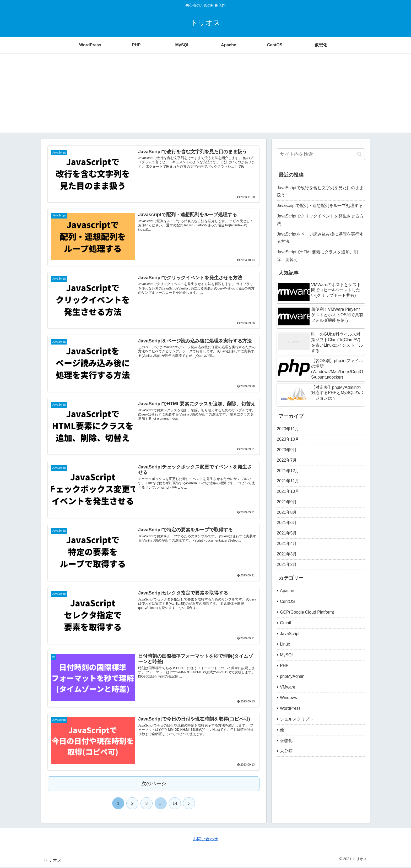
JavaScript (290, 634)
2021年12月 (288, 471)
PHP (284, 666)
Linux (285, 644)
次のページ (154, 785)
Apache (287, 591)
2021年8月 (287, 512)
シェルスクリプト (297, 719)
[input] (321, 154)
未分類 (286, 751)
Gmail (285, 623)
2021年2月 (287, 564)
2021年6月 (287, 523)
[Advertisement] (206, 96)
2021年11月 (288, 481)
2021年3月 (287, 554)
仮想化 (286, 741)
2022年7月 (287, 460)
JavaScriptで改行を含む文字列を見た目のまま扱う (320, 192)
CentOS (287, 601)
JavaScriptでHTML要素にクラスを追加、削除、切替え (317, 256)
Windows (288, 698)
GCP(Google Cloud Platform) (307, 612)
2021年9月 (287, 502)
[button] (359, 154)
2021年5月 (287, 533)
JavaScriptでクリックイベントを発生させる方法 (320, 220)
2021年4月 (287, 544)
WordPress (290, 708)
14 (175, 805)
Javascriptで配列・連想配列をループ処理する (320, 206)
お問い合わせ (206, 840)
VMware (288, 687)
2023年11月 (288, 429)
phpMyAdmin (292, 676)
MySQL (287, 655)
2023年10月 (288, 439)
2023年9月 (287, 450)
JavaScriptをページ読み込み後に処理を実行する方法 (320, 238)
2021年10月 (288, 491)
